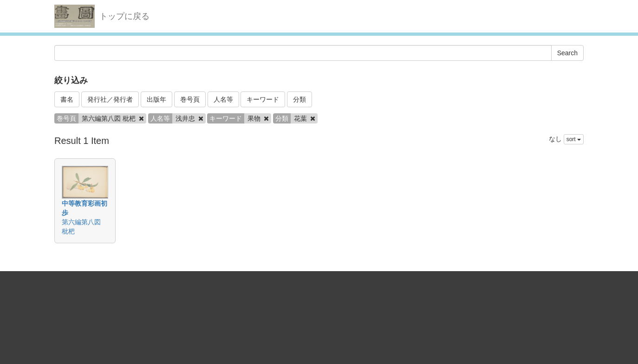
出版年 (156, 99)
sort (574, 139)
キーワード (263, 99)
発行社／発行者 (110, 99)
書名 (67, 99)
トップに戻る (124, 16)
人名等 (223, 99)
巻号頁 (190, 99)
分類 (299, 99)
